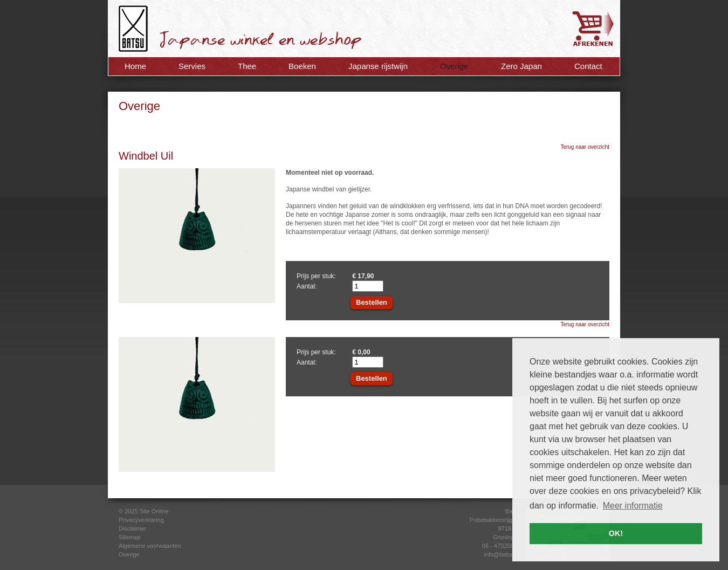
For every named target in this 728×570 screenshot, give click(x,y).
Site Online (154, 511)
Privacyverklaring (141, 520)
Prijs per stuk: (316, 276)
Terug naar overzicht (585, 147)
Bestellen (372, 302)
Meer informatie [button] (633, 506)
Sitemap (129, 537)
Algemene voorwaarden (150, 546)
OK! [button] (616, 533)
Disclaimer (132, 528)
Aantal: (307, 286)
